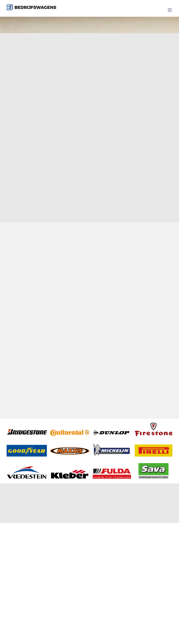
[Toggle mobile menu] (170, 10)
